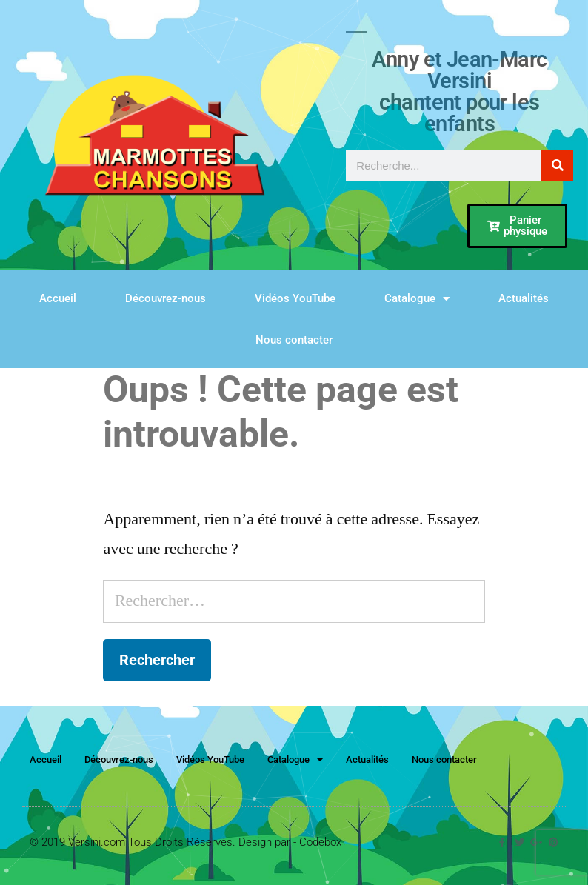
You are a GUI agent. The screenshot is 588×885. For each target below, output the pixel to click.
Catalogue (417, 299)
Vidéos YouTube (295, 298)
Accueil (58, 298)
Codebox (320, 842)
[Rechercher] (557, 166)
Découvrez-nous (166, 298)
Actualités (524, 298)
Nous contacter (294, 340)
